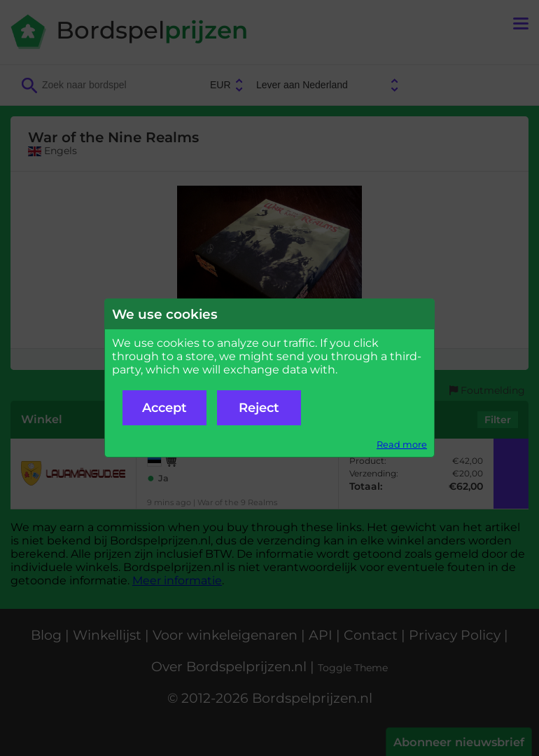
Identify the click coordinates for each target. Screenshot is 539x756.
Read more (402, 445)
